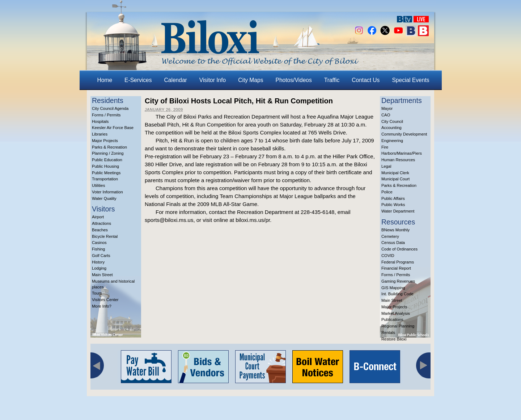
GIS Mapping (393, 288)
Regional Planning (398, 326)
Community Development (404, 134)
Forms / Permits (106, 115)
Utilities (98, 185)
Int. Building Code (397, 294)
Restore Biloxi (394, 339)
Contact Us (366, 80)
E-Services (138, 80)
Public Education (107, 160)
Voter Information (107, 192)
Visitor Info (213, 80)
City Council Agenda (110, 108)
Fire (385, 147)
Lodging (99, 268)
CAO (386, 115)
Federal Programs (398, 262)
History (98, 262)
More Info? (102, 306)
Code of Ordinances (399, 249)
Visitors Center (105, 300)
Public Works (393, 205)
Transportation (105, 179)
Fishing (98, 249)
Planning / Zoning (108, 153)
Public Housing (105, 166)
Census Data (393, 243)
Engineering (392, 141)
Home (105, 80)
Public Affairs (393, 198)
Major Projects (105, 141)
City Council (392, 121)
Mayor (387, 108)
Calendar (176, 80)
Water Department (398, 211)
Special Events (410, 80)
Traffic (332, 80)
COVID (388, 256)
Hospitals (100, 121)
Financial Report (396, 268)
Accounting (391, 128)
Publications (392, 320)
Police (387, 192)
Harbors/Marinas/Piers (402, 153)
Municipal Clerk (395, 173)
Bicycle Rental (105, 236)
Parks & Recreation (109, 147)
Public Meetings (106, 173)
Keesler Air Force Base (113, 128)
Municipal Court (395, 179)
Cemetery (390, 236)
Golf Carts (101, 256)
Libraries (100, 134)
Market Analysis (396, 313)
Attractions (101, 223)
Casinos (99, 243)
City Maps (251, 80)
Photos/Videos (294, 80)
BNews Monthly (395, 230)
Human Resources (398, 160)
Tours (97, 293)
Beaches (100, 230)
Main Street (102, 275)
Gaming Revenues (398, 281)
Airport (98, 217)
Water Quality (104, 198)
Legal (386, 166)
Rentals (388, 333)
